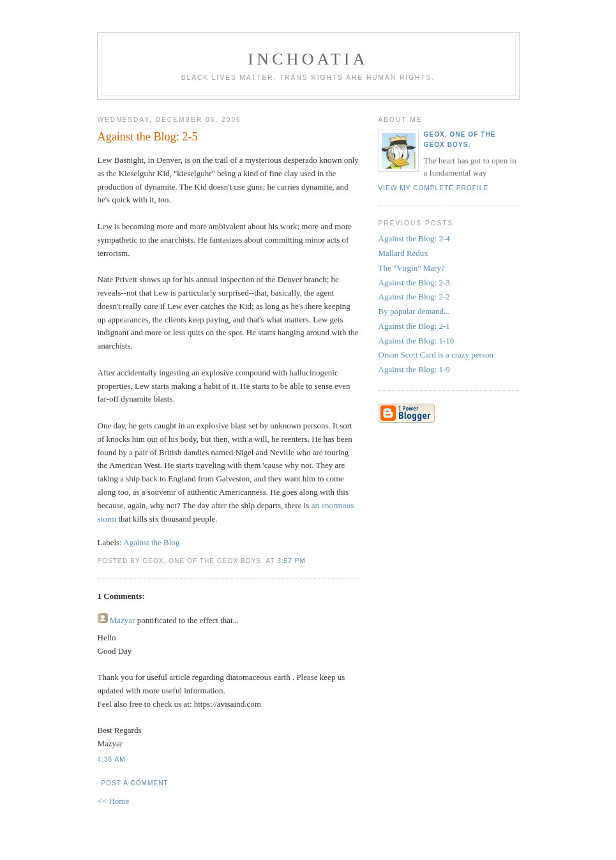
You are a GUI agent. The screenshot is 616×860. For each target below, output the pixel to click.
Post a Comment (135, 783)
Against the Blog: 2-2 (414, 297)
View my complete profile (434, 188)
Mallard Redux (403, 253)
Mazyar (123, 620)
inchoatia (308, 59)
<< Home (114, 801)
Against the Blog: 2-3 (414, 283)
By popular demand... (414, 311)
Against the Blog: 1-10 (417, 341)
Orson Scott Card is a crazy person (436, 355)
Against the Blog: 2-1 (414, 326)
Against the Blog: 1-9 (414, 369)
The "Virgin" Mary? (412, 268)
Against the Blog (151, 542)
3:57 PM (291, 561)
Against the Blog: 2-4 (414, 238)
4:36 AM (112, 759)
